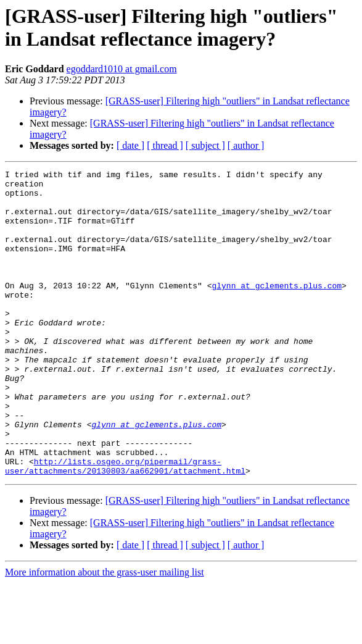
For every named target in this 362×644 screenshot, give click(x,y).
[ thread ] (165, 145)
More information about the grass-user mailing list (105, 633)
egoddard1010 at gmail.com (122, 69)
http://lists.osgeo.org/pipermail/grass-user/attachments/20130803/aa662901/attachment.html (125, 526)
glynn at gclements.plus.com (277, 309)
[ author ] (246, 145)
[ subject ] (205, 145)
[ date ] (130, 145)
